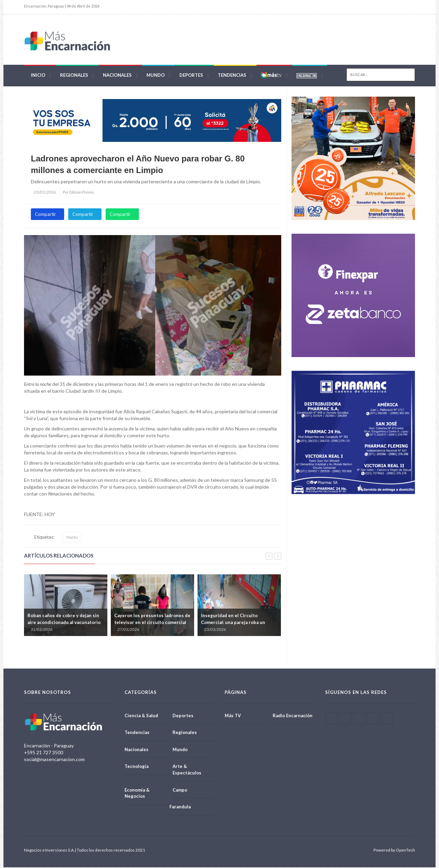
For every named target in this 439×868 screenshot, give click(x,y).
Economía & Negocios (137, 794)
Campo (180, 791)
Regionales (74, 76)
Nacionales (117, 76)
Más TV (233, 716)
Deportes (191, 76)
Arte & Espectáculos (187, 771)
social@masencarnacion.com (54, 760)
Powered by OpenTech (394, 851)
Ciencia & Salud (141, 716)
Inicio (38, 76)
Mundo (156, 76)
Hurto (72, 538)
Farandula (180, 808)
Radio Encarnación (293, 716)
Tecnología (137, 767)
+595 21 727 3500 (44, 753)
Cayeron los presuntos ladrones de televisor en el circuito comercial (152, 620)
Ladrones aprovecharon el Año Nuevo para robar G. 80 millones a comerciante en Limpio (138, 165)
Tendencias (232, 76)
